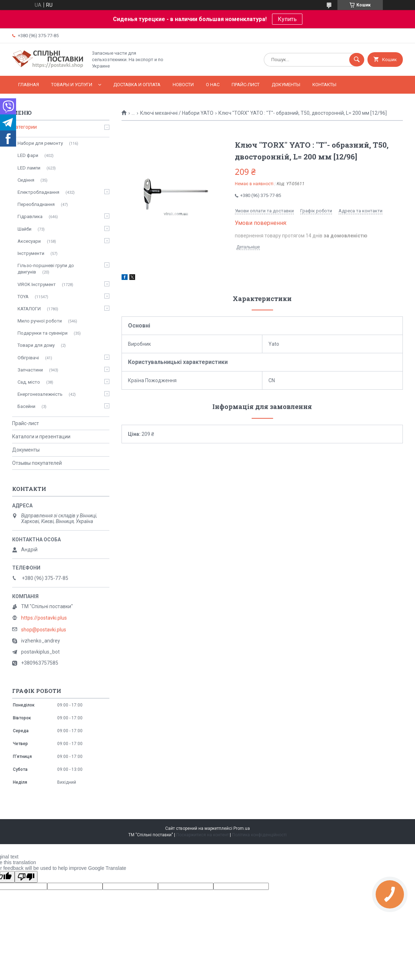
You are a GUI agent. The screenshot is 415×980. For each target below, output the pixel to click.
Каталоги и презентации (41, 437)
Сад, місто (29, 382)
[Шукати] (357, 60)
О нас (213, 85)
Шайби (24, 229)
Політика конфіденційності (259, 835)
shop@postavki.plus (44, 630)
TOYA (23, 297)
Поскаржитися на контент (202, 835)
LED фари (28, 155)
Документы (286, 85)
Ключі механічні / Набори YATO (177, 113)
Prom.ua (242, 828)
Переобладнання (36, 204)
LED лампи (29, 168)
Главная (29, 85)
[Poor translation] (26, 877)
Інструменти (31, 253)
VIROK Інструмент (37, 284)
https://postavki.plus (44, 618)
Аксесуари (29, 241)
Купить (287, 19)
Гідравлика (30, 216)
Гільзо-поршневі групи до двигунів (46, 269)
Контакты (324, 85)
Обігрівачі (28, 358)
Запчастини (30, 370)
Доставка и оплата (137, 85)
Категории (24, 127)
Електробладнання (38, 192)
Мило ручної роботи (40, 321)
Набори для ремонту (40, 143)
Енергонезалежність (40, 394)
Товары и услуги (72, 85)
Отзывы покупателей (37, 463)
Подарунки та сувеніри (43, 333)
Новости (183, 85)
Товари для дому (36, 345)
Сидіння (26, 180)
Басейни (26, 406)
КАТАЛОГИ (29, 309)
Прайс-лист (246, 85)
